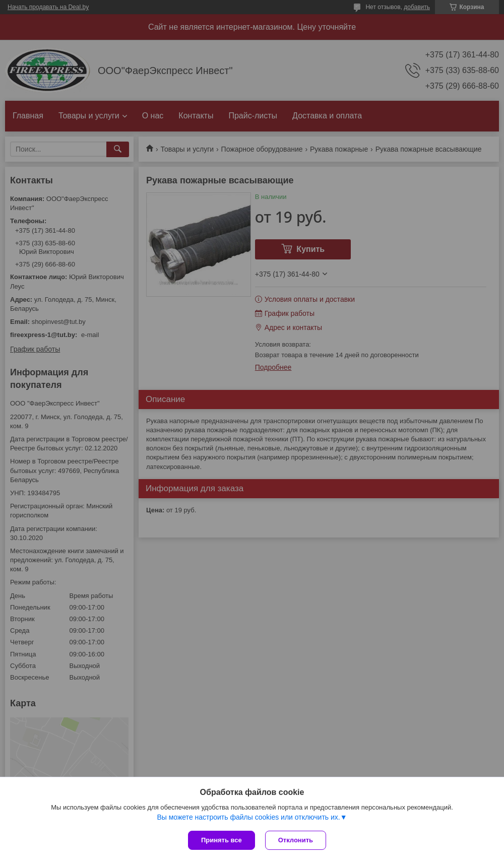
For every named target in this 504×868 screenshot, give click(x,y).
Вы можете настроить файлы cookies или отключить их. (248, 817)
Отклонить (296, 840)
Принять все (222, 840)
